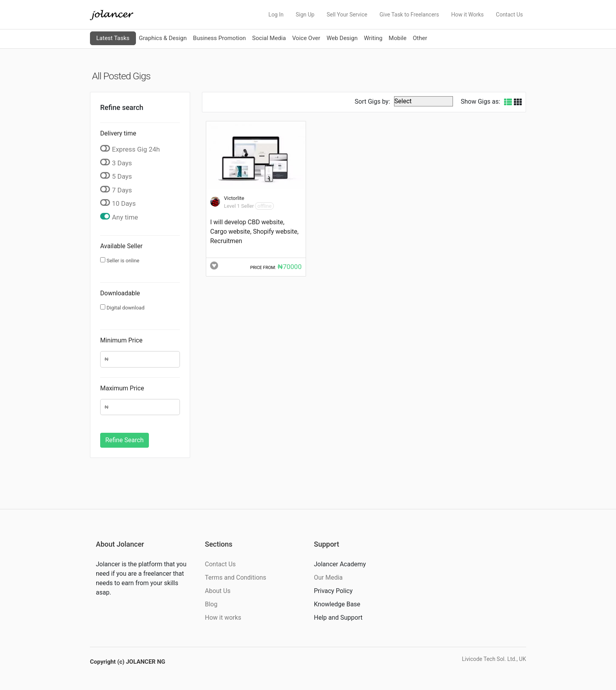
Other (420, 38)
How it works (223, 618)
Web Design (342, 38)
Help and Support (338, 618)
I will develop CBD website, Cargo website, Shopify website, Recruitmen (254, 232)
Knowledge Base (337, 604)
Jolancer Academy (340, 564)
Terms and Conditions (236, 577)
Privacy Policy (333, 591)
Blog (211, 604)
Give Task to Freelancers (409, 15)
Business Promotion (219, 38)
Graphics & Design (163, 38)
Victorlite (234, 198)
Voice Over (306, 38)
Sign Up (305, 15)
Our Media (328, 577)
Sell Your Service (347, 15)
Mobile (397, 38)
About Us (218, 591)
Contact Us (509, 15)
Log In (276, 15)
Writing (373, 38)
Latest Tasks (113, 38)
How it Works (468, 15)
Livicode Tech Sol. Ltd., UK (494, 659)
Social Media (269, 38)
